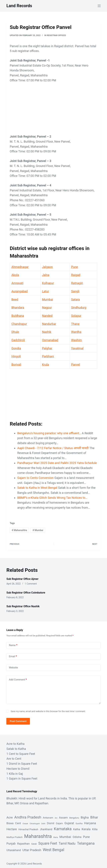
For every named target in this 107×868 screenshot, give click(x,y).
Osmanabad (50, 340)
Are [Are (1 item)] (56, 818)
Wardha (76, 332)
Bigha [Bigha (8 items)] (85, 817)
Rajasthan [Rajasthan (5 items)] (23, 844)
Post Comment (18, 721)
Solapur (76, 316)
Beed (15, 299)
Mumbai (48, 299)
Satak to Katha (16, 749)
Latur (45, 291)
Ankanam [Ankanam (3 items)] (48, 818)
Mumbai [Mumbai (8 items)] (65, 837)
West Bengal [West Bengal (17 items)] (54, 850)
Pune (75, 267)
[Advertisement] (53, 111)
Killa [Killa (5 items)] (95, 829)
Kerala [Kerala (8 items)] (86, 829)
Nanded (47, 316)
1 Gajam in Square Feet (22, 778)
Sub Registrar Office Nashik (23, 606)
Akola (15, 275)
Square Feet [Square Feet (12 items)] (48, 843)
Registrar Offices (56, 35)
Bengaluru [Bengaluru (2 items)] (74, 818)
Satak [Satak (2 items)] (34, 844)
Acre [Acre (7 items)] (10, 818)
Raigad (76, 275)
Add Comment (18, 680)
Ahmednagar (20, 267)
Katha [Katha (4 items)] (77, 829)
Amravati (17, 283)
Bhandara (18, 307)
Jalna (46, 275)
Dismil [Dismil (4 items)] (51, 823)
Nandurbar (49, 324)
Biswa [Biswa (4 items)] (10, 823)
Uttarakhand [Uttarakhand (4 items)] (14, 850)
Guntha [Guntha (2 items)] (79, 823)
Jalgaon (47, 267)
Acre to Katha (15, 744)
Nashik (47, 332)
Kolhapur (48, 283)
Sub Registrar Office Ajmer (22, 579)
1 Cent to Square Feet (21, 754)
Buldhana (18, 316)
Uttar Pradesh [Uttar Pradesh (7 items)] (32, 850)
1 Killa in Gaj (15, 774)
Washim (77, 340)
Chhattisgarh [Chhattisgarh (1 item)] (35, 824)
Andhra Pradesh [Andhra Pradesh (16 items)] (28, 817)
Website (13, 668)
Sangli (75, 291)
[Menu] (99, 6)
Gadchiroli (18, 340)
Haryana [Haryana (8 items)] (90, 823)
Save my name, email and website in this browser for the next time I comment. (48, 711)
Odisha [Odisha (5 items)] (77, 837)
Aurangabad (19, 291)
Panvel (76, 364)
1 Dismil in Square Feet (22, 764)
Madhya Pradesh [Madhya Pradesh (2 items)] (14, 837)
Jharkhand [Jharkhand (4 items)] (46, 829)
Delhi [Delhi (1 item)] (43, 824)
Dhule (15, 332)
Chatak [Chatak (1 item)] (25, 824)
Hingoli (16, 356)
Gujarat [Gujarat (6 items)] (69, 823)
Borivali (16, 364)
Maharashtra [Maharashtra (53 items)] (38, 836)
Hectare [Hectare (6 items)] (12, 829)
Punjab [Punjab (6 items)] (11, 844)
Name (13, 645)
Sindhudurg (79, 307)
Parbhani (48, 356)
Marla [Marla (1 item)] (56, 837)
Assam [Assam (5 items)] (63, 818)
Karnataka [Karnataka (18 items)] (63, 829)
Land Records (19, 6)
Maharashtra (19, 530)
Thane (75, 324)
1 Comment (31, 584)
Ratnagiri (77, 283)
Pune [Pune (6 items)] (86, 837)
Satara (75, 299)
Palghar (47, 348)
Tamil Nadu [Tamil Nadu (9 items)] (67, 844)
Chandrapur (19, 324)
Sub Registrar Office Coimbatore (26, 593)
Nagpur (47, 307)
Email (13, 656)
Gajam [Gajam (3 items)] (59, 823)
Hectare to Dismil (18, 769)
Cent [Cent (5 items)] (18, 823)
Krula (45, 364)
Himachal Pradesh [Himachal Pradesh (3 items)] (28, 829)
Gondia (16, 348)
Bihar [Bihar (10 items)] (94, 817)
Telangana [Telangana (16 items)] (86, 843)
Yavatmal (77, 348)
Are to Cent (14, 759)
